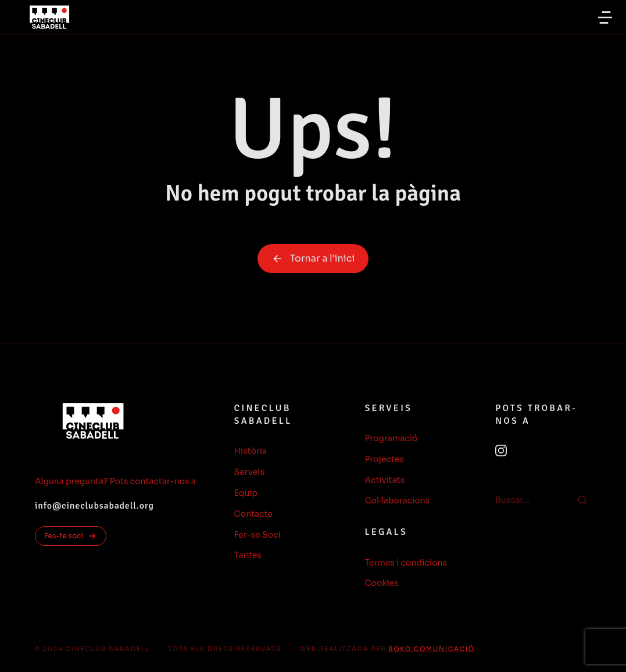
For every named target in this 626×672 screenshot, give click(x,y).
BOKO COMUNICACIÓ (431, 649)
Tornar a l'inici (313, 258)
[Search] (582, 500)
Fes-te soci (71, 536)
